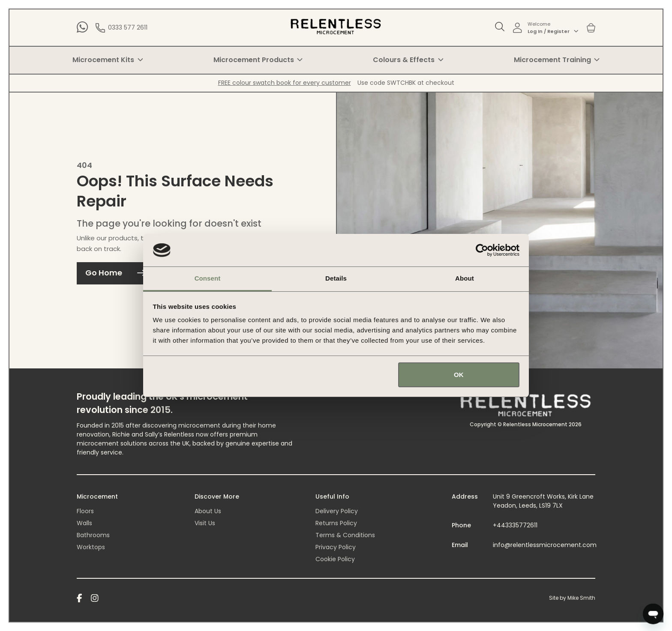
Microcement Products (258, 60)
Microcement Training (557, 60)
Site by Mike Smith (572, 598)
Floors (85, 511)
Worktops (91, 547)
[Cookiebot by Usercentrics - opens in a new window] (482, 250)
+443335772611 (515, 525)
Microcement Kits (108, 60)
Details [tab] (336, 278)
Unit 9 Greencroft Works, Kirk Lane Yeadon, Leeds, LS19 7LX (543, 501)
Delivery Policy (337, 511)
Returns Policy (336, 523)
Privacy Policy (336, 547)
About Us (208, 511)
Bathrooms (93, 535)
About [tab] (465, 278)
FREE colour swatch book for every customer (285, 83)
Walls (84, 523)
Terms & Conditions (345, 535)
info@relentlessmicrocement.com (545, 545)
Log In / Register (553, 31)
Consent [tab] (208, 278)
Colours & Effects (408, 60)
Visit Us (205, 523)
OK (459, 375)
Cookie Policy (335, 559)
